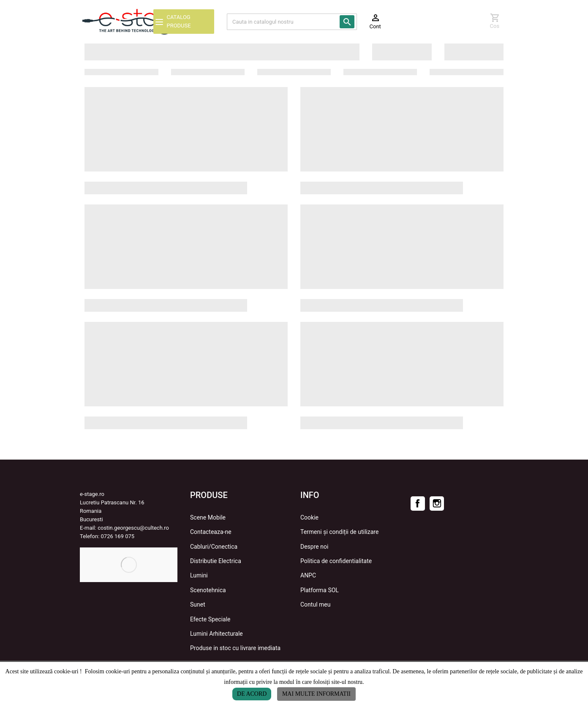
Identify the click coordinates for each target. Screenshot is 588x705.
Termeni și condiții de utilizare (339, 532)
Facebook (418, 504)
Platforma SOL (320, 590)
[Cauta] (292, 22)
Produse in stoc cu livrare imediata (235, 648)
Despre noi (314, 547)
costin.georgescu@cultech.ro (133, 528)
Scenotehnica (208, 590)
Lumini (199, 575)
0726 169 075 (118, 536)
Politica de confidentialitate (336, 561)
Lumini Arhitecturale (216, 634)
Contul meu (315, 604)
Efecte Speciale (210, 619)
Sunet (198, 604)
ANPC (308, 575)
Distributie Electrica (216, 561)
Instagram (437, 504)
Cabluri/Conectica (214, 547)
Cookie (309, 517)
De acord (252, 694)
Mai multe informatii (316, 694)
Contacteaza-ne (211, 532)
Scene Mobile (208, 517)
